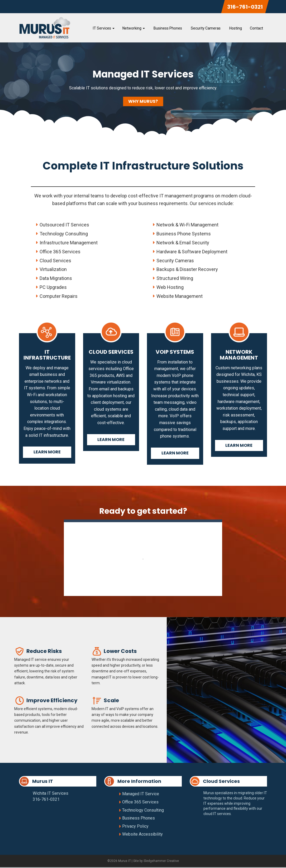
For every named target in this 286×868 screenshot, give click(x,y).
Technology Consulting (143, 811)
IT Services (104, 28)
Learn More (47, 453)
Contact (256, 28)
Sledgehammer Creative (161, 862)
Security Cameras (205, 28)
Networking (134, 28)
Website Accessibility (142, 835)
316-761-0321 (245, 7)
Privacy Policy (135, 827)
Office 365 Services (140, 803)
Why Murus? (143, 102)
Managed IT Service (141, 795)
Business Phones (167, 28)
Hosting (235, 28)
